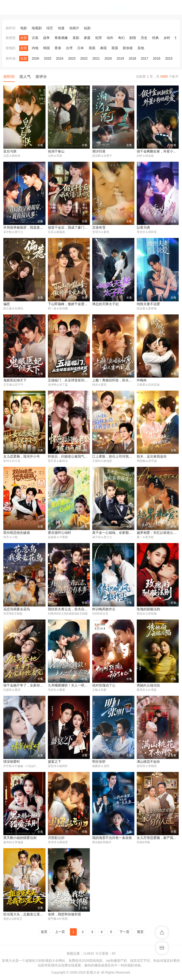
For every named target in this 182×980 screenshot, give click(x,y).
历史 (144, 38)
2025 (48, 58)
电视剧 (37, 28)
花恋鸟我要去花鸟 (17, 610)
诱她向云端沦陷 (148, 686)
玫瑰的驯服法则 (148, 610)
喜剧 (76, 38)
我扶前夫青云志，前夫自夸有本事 (73, 610)
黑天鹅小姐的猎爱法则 (20, 839)
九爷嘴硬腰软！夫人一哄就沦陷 (71, 686)
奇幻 (121, 38)
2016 (157, 58)
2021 (96, 58)
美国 (92, 48)
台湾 (69, 48)
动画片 (74, 28)
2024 (60, 58)
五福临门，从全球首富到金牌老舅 (73, 381)
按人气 (25, 77)
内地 (35, 48)
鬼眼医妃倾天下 (15, 381)
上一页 (60, 933)
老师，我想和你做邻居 (64, 916)
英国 (115, 48)
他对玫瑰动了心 (104, 686)
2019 (120, 58)
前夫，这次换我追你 (152, 457)
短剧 (87, 28)
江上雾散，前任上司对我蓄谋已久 (117, 457)
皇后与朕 (10, 151)
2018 (132, 58)
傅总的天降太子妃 (105, 304)
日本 (81, 48)
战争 (46, 38)
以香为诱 (143, 228)
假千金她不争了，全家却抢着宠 (27, 686)
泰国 (103, 48)
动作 (110, 38)
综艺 (50, 28)
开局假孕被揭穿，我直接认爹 (25, 228)
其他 (141, 48)
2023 (72, 58)
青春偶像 (61, 38)
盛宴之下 (55, 763)
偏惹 (7, 304)
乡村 (167, 38)
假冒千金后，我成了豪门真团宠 (71, 228)
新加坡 (128, 48)
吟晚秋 (142, 381)
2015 (169, 58)
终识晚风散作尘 (104, 610)
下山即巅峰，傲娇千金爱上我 (69, 304)
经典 (155, 38)
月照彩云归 (56, 839)
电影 (24, 28)
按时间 (9, 77)
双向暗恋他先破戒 (17, 533)
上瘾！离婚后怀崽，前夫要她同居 (117, 381)
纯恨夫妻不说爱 (148, 304)
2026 (35, 58)
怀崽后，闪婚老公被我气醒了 (69, 457)
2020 (108, 58)
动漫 (61, 28)
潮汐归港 (99, 151)
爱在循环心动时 (59, 533)
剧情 (133, 38)
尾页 (140, 933)
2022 (84, 58)
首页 (44, 933)
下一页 (124, 933)
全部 (24, 38)
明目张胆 (99, 763)
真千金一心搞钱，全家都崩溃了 (115, 533)
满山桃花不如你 (148, 763)
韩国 (46, 48)
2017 (144, 58)
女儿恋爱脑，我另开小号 (22, 457)
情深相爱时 (12, 763)
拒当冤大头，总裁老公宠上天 (25, 916)
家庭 (87, 38)
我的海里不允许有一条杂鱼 (112, 839)
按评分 (41, 77)
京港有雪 (99, 228)
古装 (35, 38)
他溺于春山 (56, 151)
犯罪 (99, 38)
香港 (58, 48)
